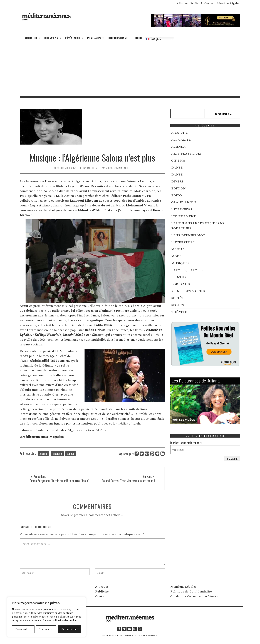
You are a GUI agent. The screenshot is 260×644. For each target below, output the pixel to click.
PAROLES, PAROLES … (189, 270)
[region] (46, 617)
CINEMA (178, 161)
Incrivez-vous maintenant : (205, 447)
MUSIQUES (180, 263)
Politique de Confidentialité (191, 591)
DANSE (177, 168)
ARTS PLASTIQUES (186, 154)
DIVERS (177, 181)
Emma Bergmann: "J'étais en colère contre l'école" (59, 489)
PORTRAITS (94, 38)
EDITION (178, 188)
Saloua (71, 458)
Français (153, 39)
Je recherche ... (223, 114)
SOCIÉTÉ (178, 298)
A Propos (182, 3)
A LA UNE (179, 133)
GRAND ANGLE (184, 202)
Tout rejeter (46, 629)
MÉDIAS (178, 249)
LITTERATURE (183, 242)
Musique (57, 458)
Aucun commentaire (117, 168)
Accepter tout (69, 629)
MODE (176, 256)
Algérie (43, 458)
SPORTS (177, 305)
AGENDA (178, 147)
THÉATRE (179, 312)
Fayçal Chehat (91, 168)
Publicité (196, 3)
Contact (210, 3)
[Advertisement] (130, 69)
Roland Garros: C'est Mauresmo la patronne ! (128, 489)
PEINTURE (180, 277)
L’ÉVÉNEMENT (73, 38)
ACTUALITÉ (31, 38)
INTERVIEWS (51, 38)
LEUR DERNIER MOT (119, 38)
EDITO (138, 38)
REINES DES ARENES (188, 291)
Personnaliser (23, 629)
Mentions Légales (228, 3)
